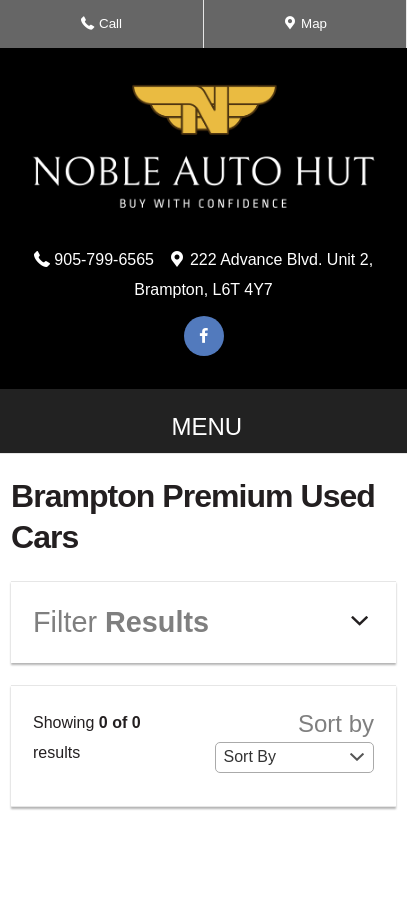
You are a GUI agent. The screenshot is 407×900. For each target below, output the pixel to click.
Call (106, 29)
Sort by (295, 741)
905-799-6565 (104, 259)
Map (305, 29)
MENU (203, 433)
